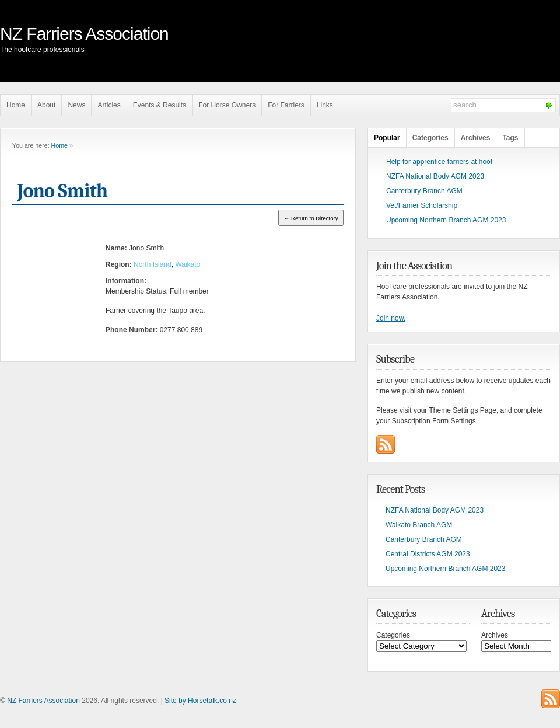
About (46, 105)
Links (325, 105)
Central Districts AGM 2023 (428, 554)
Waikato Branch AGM (419, 525)
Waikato (188, 264)
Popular (387, 138)
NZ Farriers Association (84, 34)
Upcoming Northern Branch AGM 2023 (446, 220)
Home (16, 105)
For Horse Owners (227, 105)
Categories (430, 138)
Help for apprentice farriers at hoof (439, 162)
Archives (476, 138)
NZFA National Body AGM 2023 (435, 176)
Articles (109, 105)
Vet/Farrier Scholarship (422, 205)
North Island (153, 264)
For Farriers (286, 105)
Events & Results (160, 105)
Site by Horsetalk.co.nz (200, 701)
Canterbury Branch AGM (424, 191)
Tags (510, 138)
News (76, 105)
